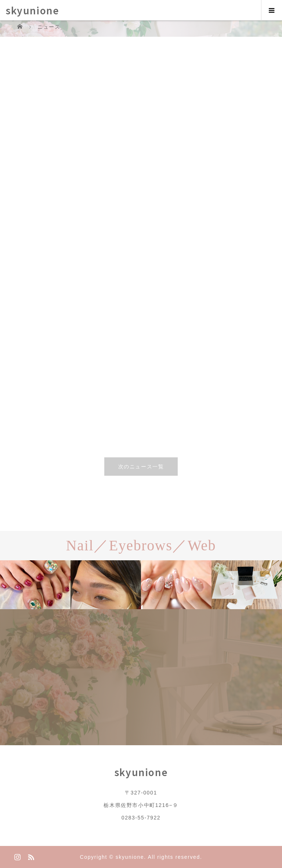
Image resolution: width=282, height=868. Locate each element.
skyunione (32, 10)
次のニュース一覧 (141, 467)
